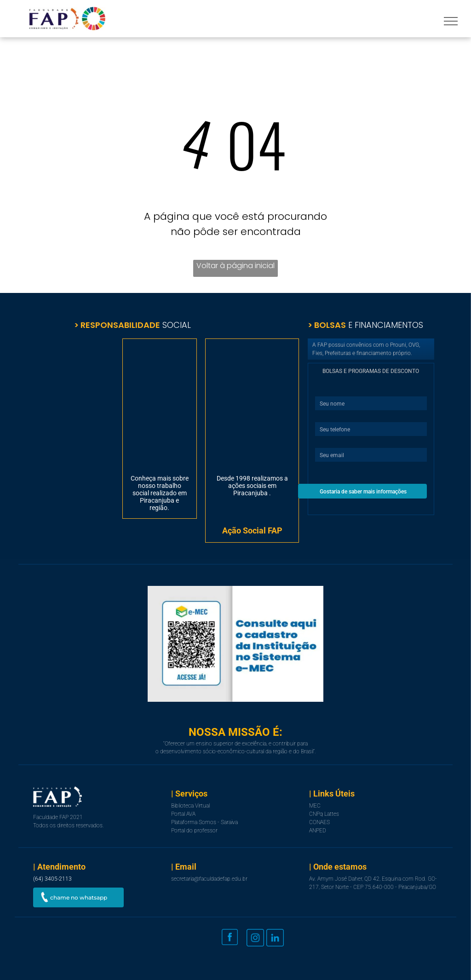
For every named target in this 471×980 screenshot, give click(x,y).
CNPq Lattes (324, 814)
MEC (315, 806)
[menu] (451, 21)
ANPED (318, 831)
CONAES (319, 822)
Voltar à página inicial (235, 266)
